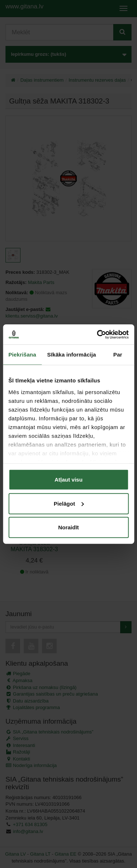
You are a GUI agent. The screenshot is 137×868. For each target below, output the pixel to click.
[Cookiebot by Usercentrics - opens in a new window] (98, 334)
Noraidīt (68, 527)
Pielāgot (69, 503)
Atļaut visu (68, 480)
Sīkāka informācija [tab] (72, 355)
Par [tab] (118, 355)
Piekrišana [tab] (22, 355)
